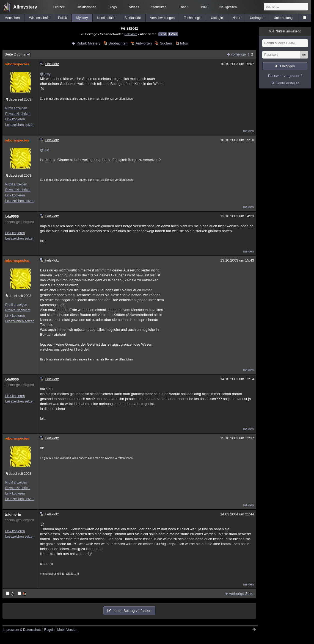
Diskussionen (86, 7)
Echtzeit (59, 7)
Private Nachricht (18, 114)
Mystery (82, 18)
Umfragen (257, 18)
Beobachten (118, 43)
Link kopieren (15, 119)
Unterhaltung (283, 18)
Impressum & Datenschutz (22, 630)
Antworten (144, 43)
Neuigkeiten (228, 7)
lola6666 (12, 216)
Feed (163, 34)
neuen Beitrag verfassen (132, 611)
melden (248, 131)
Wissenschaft (39, 18)
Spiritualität (133, 18)
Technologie (193, 18)
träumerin (13, 514)
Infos (184, 43)
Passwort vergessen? (285, 76)
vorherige (238, 54)
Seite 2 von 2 (18, 54)
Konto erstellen (288, 83)
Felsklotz (131, 34)
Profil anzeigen (16, 108)
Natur (236, 18)
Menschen (12, 18)
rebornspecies (17, 64)
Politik (62, 18)
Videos (134, 7)
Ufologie (217, 18)
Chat (184, 7)
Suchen (166, 43)
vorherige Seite (241, 594)
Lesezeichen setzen (20, 125)
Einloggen (287, 66)
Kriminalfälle (106, 18)
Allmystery (25, 7)
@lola (45, 150)
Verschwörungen (162, 18)
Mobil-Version (67, 630)
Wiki (204, 7)
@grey (46, 74)
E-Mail (173, 34)
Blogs (113, 7)
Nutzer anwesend (285, 31)
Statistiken (159, 7)
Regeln (49, 630)
